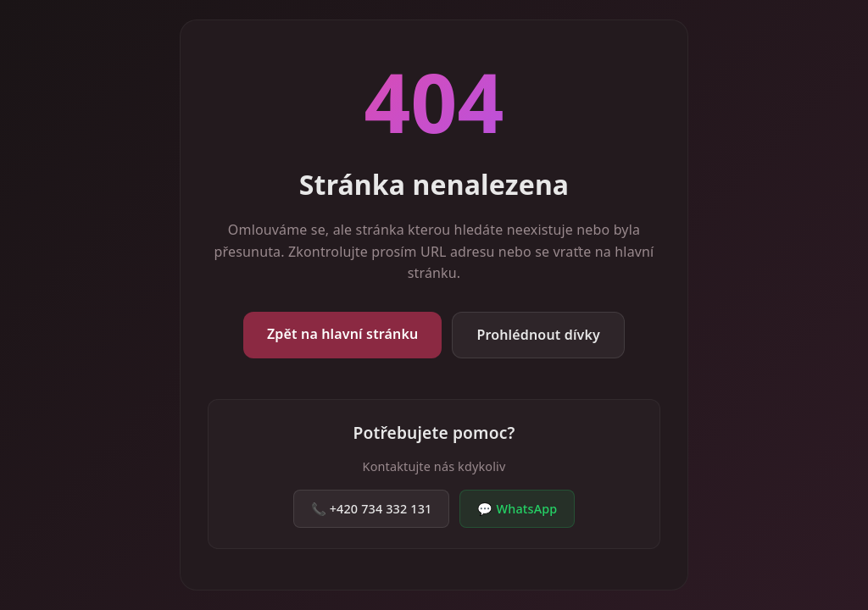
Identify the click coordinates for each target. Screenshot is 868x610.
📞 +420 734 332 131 (372, 509)
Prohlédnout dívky (538, 335)
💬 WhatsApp (517, 509)
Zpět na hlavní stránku (342, 334)
